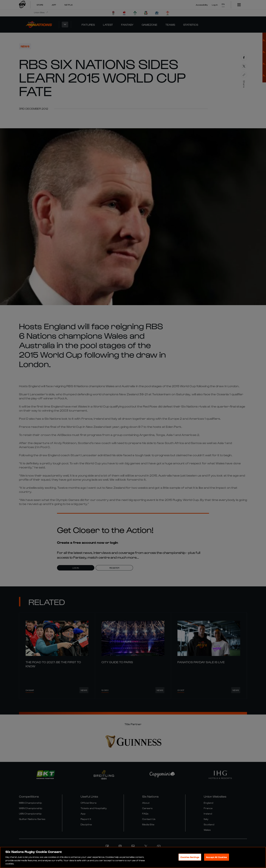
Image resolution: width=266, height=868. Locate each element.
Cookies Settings (190, 857)
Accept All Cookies (216, 857)
